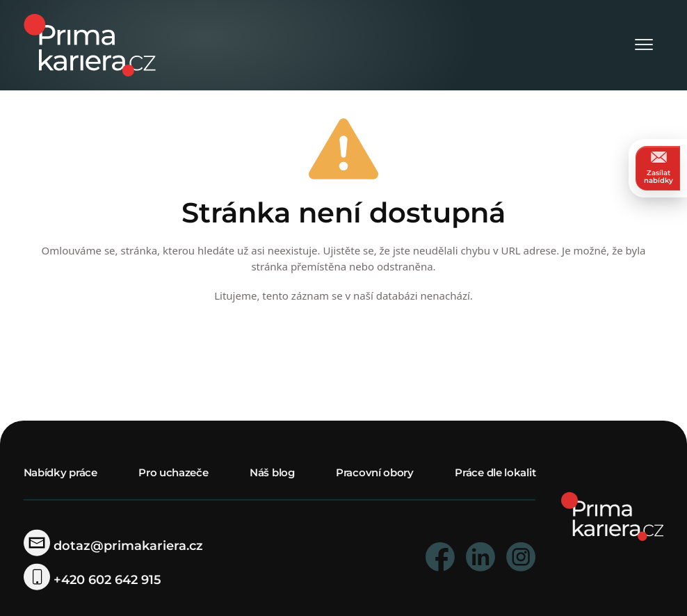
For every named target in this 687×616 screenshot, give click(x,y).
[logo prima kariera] (90, 44)
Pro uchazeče (173, 472)
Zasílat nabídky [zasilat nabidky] (658, 168)
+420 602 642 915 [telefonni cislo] (92, 580)
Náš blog (272, 472)
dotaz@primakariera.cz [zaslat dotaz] (113, 546)
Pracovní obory (375, 472)
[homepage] (612, 516)
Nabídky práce (60, 472)
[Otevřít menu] (644, 46)
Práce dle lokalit (495, 472)
